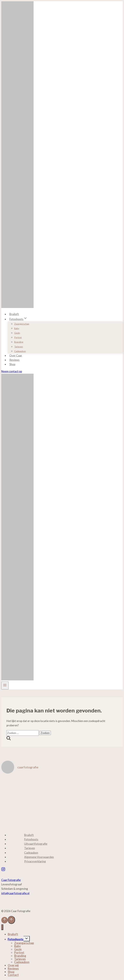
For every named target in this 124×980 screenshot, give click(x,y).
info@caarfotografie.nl (15, 893)
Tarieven (19, 347)
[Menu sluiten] (2, 927)
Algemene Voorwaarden (39, 857)
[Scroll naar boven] (5, 920)
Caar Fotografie (11, 880)
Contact (13, 975)
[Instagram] (3, 870)
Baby (17, 328)
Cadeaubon (20, 351)
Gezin (17, 333)
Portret (18, 337)
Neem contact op (12, 371)
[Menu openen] (5, 685)
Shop (12, 364)
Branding (19, 342)
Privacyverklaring (35, 861)
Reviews (14, 360)
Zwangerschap (22, 324)
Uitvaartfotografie (36, 844)
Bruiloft (14, 314)
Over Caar (16, 355)
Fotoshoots (31, 839)
